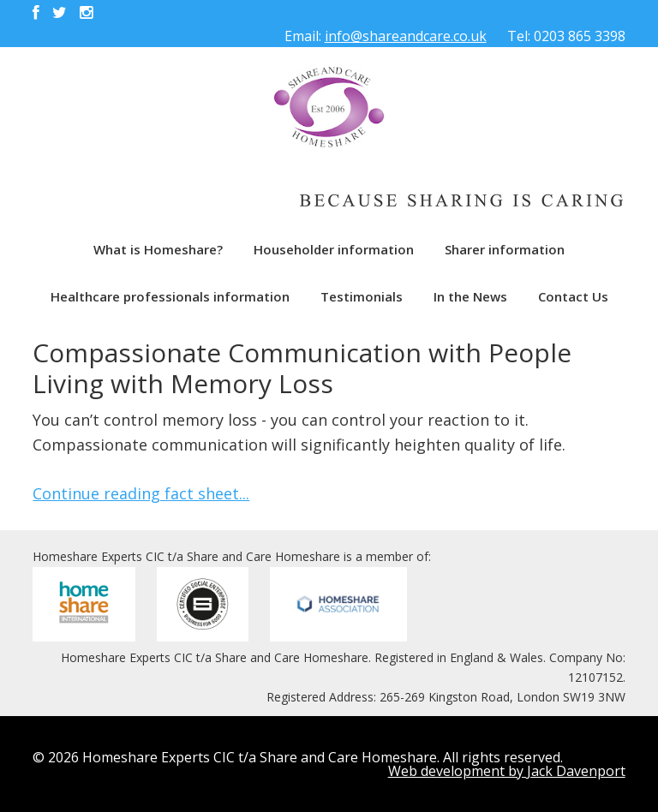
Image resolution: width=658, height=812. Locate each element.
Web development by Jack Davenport (507, 771)
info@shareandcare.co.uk (406, 36)
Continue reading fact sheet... (141, 493)
